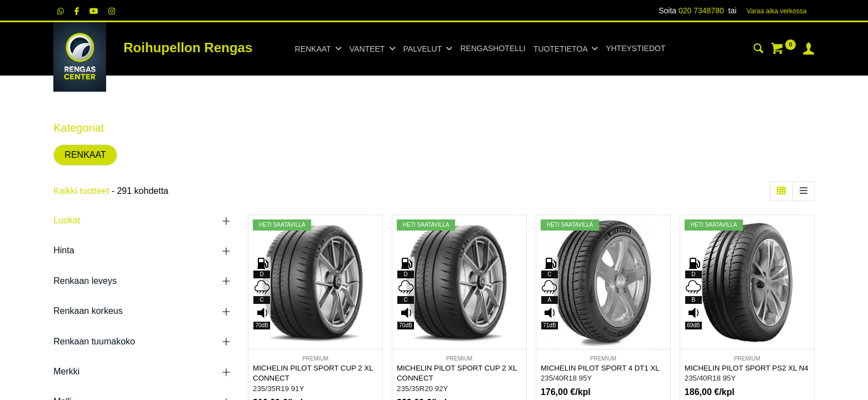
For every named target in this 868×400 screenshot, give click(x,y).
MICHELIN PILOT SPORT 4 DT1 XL (600, 368)
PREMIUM (315, 359)
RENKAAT (85, 155)
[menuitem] (493, 49)
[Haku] (759, 50)
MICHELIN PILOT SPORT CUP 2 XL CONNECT (313, 373)
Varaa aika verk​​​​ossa (777, 11)
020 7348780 (701, 11)
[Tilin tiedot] (809, 50)
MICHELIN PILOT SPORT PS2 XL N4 (747, 368)
